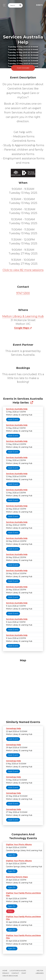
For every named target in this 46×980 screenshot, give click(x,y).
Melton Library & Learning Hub (23, 316)
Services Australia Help (17, 409)
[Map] (23, 689)
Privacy (6, 973)
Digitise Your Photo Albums (19, 844)
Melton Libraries (40, 972)
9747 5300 (23, 293)
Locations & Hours (18, 971)
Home (5, 971)
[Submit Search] (20, 5)
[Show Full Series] (32, 403)
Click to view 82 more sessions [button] (23, 270)
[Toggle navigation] (4, 5)
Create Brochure (10, 976)
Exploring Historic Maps (17, 877)
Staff (24, 973)
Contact (15, 973)
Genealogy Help (13, 728)
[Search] (13, 5)
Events (39, 5)
